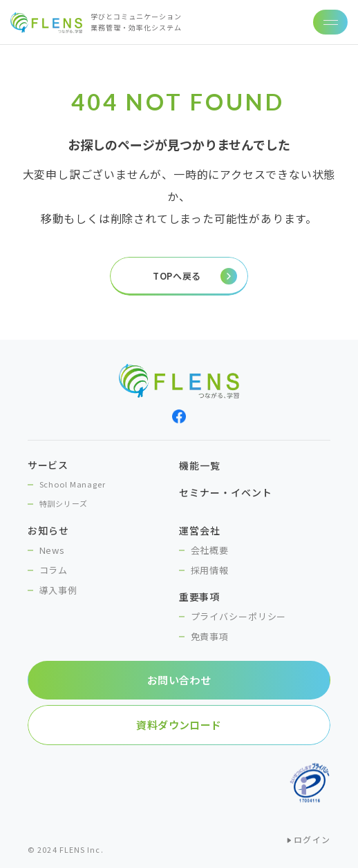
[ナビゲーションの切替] (330, 22)
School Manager (73, 484)
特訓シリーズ (64, 503)
